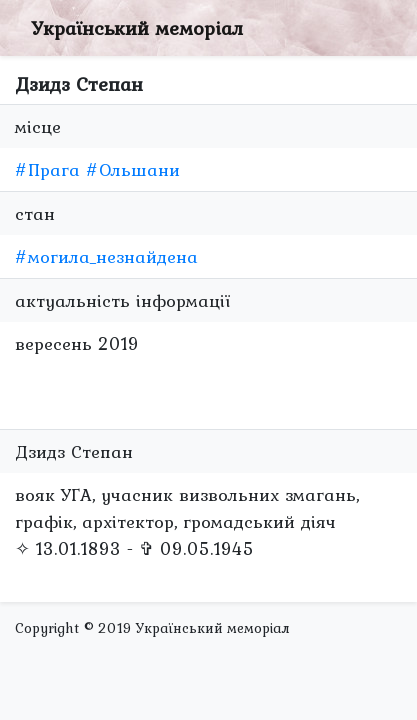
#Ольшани (133, 169)
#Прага (47, 169)
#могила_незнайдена (106, 256)
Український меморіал (137, 28)
